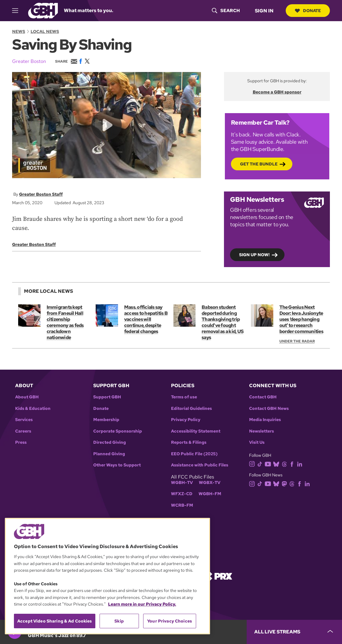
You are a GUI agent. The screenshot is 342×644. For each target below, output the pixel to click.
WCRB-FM (182, 505)
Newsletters (261, 431)
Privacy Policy (186, 420)
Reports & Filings (189, 442)
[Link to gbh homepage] (43, 10)
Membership (106, 420)
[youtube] (269, 464)
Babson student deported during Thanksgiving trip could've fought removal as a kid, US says (222, 322)
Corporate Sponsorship (118, 431)
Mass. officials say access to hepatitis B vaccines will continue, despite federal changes (146, 319)
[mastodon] (286, 483)
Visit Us (257, 442)
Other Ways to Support (117, 465)
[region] (107, 576)
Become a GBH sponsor (277, 92)
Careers (23, 431)
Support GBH (107, 397)
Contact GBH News (269, 409)
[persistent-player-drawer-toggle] (294, 632)
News (19, 31)
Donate (308, 11)
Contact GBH (263, 397)
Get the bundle (259, 164)
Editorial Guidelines (191, 409)
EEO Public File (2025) (194, 454)
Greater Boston (29, 61)
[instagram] (253, 464)
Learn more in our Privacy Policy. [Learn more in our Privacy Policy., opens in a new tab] (142, 604)
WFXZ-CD (182, 494)
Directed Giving (110, 442)
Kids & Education (33, 409)
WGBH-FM (210, 494)
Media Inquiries (265, 420)
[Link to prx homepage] (218, 576)
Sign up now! (254, 254)
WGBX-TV (210, 483)
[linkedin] (301, 464)
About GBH (27, 397)
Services (24, 420)
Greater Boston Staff (41, 194)
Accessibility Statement (196, 431)
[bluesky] (277, 464)
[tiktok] (261, 464)
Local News (45, 31)
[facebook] (293, 464)
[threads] (286, 464)
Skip (119, 621)
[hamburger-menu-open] (18, 11)
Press (21, 442)
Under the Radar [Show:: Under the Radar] (297, 341)
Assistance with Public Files (200, 465)
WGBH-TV (182, 483)
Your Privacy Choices (169, 621)
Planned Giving (109, 454)
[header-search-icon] (226, 11)
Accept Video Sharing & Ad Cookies (55, 621)
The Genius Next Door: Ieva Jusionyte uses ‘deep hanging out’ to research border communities (301, 319)
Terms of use (184, 397)
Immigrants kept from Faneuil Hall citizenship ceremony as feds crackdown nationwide (65, 322)
